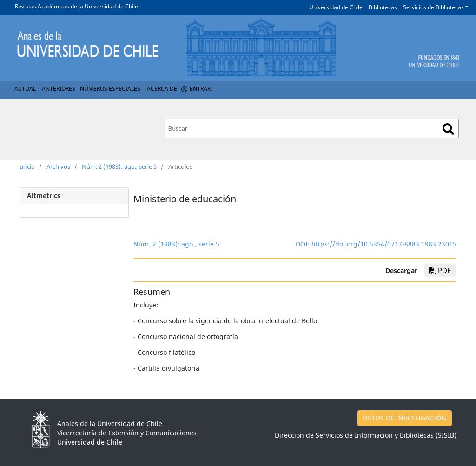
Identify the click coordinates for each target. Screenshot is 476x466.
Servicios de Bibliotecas (433, 7)
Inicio (27, 166)
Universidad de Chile (336, 7)
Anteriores (59, 89)
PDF (440, 270)
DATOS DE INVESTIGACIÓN (404, 418)
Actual (25, 89)
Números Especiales (110, 89)
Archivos (58, 166)
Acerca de (162, 89)
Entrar (200, 89)
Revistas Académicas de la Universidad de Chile (76, 6)
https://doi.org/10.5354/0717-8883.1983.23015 (384, 244)
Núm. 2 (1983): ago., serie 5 (119, 166)
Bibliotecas (383, 7)
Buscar (448, 129)
